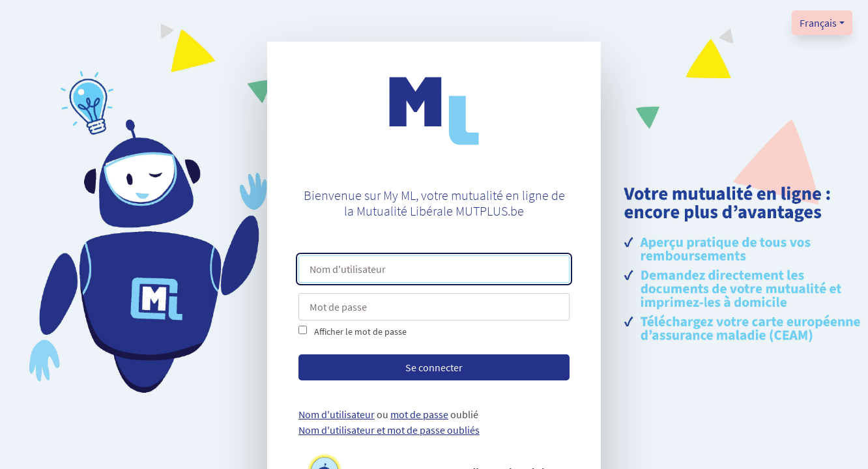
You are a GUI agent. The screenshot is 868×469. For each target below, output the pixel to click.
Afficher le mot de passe (360, 332)
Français (818, 23)
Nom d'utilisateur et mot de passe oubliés (389, 430)
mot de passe (419, 414)
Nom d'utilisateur (337, 414)
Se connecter (434, 367)
